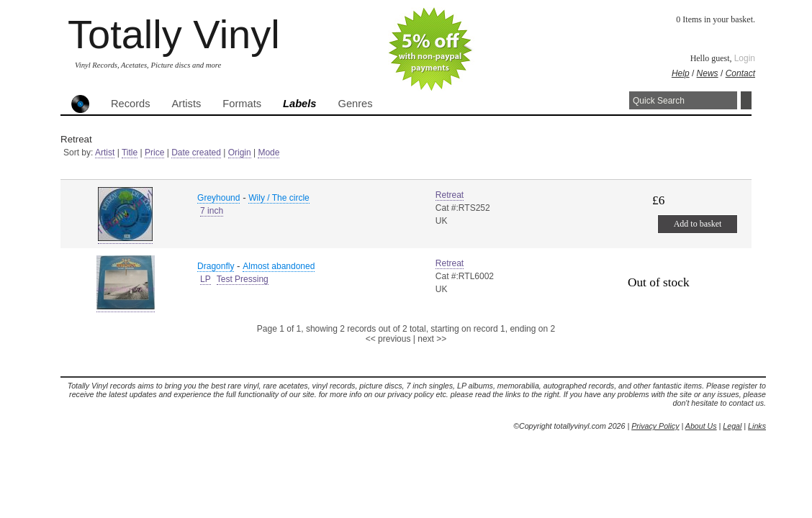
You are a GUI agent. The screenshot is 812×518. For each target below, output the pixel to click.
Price (154, 153)
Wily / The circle (279, 198)
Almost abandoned (279, 266)
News (708, 73)
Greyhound (218, 198)
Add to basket (698, 224)
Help (681, 73)
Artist (105, 153)
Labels (299, 104)
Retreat (450, 195)
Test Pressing (243, 279)
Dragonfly (216, 266)
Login (745, 58)
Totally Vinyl (174, 34)
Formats (242, 104)
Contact (740, 73)
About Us (701, 426)
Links (757, 426)
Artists (187, 104)
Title (130, 153)
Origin (240, 153)
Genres (355, 104)
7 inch (212, 211)
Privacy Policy (655, 426)
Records (131, 104)
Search (746, 100)
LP (206, 279)
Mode (269, 153)
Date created (196, 153)
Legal (732, 426)
